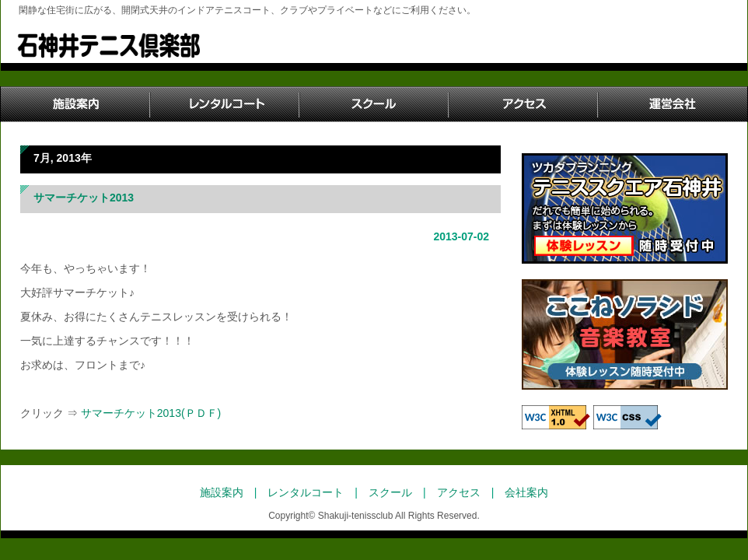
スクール (374, 104)
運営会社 (673, 104)
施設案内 (75, 104)
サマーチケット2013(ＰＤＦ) (149, 413)
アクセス (523, 104)
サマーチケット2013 (84, 198)
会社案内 (526, 492)
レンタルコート (225, 104)
